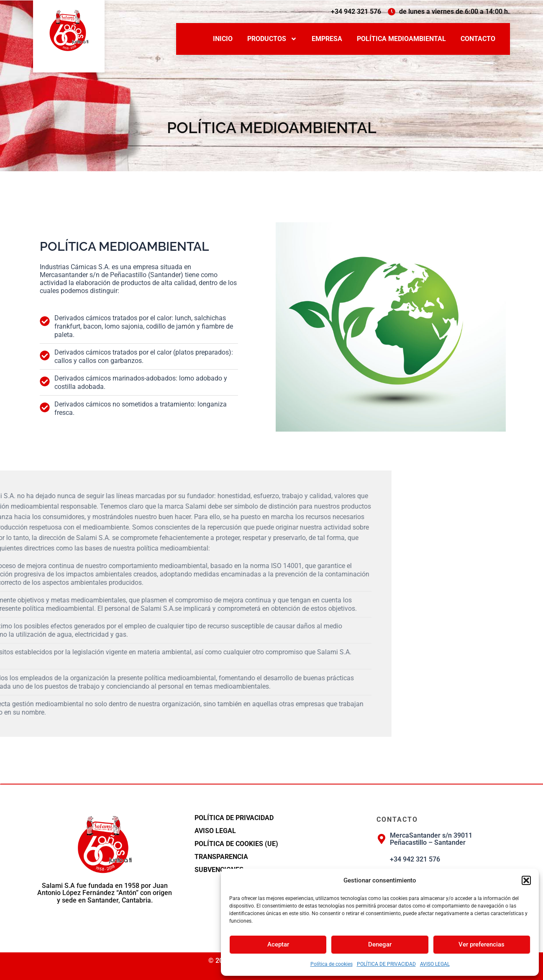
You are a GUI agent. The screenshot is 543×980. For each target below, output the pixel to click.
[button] (526, 880)
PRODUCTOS (272, 39)
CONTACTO (478, 39)
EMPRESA (327, 39)
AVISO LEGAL (435, 964)
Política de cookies (332, 964)
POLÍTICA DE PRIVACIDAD (386, 964)
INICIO (223, 39)
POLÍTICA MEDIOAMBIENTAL (401, 39)
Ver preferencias (482, 944)
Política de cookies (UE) (236, 844)
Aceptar (278, 944)
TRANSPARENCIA (221, 857)
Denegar (380, 944)
